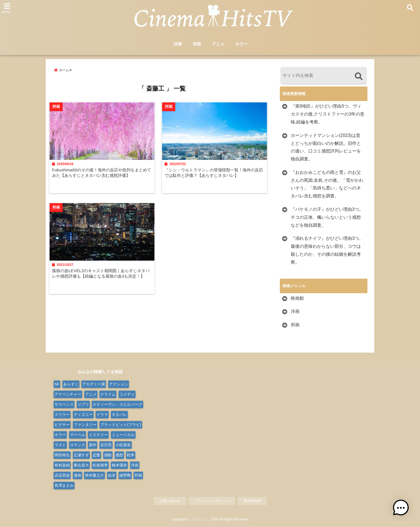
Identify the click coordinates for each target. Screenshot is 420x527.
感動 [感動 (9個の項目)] (108, 455)
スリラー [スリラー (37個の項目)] (62, 414)
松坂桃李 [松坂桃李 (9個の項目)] (100, 465)
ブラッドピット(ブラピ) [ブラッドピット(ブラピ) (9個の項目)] (121, 425)
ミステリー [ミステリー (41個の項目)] (98, 435)
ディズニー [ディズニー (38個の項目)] (83, 414)
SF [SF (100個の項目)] (57, 384)
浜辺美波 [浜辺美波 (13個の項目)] (62, 475)
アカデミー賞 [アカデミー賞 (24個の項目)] (94, 384)
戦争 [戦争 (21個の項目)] (131, 455)
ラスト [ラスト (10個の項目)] (60, 445)
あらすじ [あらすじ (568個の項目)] (71, 384)
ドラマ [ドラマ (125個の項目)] (102, 414)
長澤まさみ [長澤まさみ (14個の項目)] (64, 485)
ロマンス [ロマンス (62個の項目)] (77, 445)
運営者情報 (252, 501)
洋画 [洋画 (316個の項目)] (135, 465)
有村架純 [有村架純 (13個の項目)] (62, 465)
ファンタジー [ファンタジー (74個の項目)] (85, 425)
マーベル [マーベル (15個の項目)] (77, 435)
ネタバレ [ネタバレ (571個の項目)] (119, 414)
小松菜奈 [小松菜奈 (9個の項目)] (123, 445)
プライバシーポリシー (212, 501)
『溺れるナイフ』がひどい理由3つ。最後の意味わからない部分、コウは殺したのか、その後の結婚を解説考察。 (327, 250)
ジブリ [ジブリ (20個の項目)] (83, 404)
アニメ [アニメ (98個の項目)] (91, 394)
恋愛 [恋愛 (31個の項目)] (96, 455)
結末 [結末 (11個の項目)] (112, 475)
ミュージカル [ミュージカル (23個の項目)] (123, 435)
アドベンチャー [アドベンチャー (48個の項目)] (68, 394)
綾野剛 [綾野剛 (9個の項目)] (125, 475)
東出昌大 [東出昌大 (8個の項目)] (81, 465)
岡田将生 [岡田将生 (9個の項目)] (62, 455)
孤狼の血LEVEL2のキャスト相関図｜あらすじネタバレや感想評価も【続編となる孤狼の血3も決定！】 (101, 278)
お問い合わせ (170, 501)
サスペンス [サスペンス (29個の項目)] (64, 404)
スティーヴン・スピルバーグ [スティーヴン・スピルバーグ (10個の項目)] (117, 404)
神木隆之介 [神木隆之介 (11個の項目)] (94, 475)
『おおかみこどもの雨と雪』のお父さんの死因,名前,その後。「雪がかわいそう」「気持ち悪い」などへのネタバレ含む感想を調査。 (327, 184)
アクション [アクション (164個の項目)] (119, 384)
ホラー (241, 44)
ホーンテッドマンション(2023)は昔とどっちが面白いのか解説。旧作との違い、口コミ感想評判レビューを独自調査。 (326, 147)
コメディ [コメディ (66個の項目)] (127, 394)
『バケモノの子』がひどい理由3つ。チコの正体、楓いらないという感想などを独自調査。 (327, 217)
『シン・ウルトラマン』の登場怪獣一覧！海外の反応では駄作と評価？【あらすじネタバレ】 (215, 174)
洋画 (178, 44)
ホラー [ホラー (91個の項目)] (60, 435)
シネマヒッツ (199, 519)
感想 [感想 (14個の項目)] (119, 455)
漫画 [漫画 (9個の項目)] (77, 475)
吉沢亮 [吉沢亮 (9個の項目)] (106, 445)
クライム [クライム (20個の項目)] (108, 394)
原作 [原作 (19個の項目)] (93, 445)
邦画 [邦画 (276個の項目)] (138, 475)
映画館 (297, 298)
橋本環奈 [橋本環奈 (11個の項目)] (119, 465)
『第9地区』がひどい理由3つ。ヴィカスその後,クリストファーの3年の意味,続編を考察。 (328, 114)
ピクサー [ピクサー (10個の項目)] (62, 425)
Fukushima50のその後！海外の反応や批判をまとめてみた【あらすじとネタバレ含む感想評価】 (101, 174)
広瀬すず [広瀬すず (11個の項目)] (81, 455)
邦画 (197, 44)
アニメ (218, 44)
